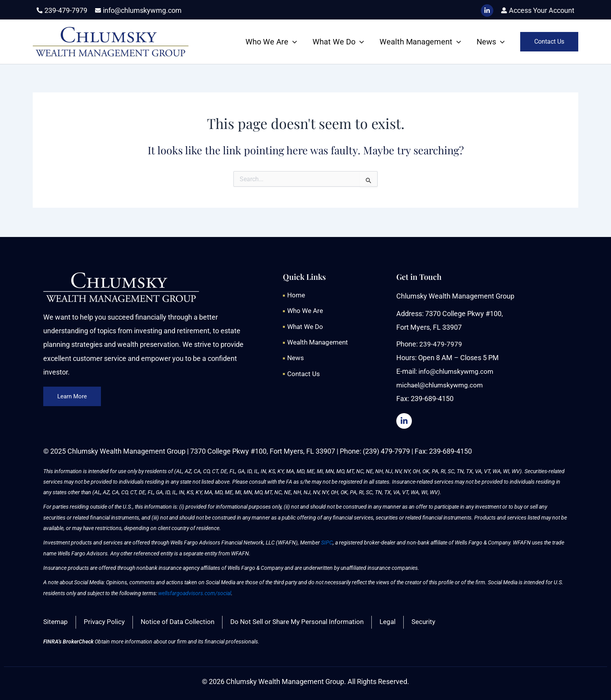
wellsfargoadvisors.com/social (195, 592)
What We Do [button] (338, 42)
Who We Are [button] (271, 42)
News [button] (491, 42)
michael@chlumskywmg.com (442, 384)
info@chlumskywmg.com (458, 370)
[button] (293, 42)
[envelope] (138, 10)
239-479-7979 (441, 343)
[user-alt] (538, 10)
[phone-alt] (62, 10)
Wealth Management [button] (420, 42)
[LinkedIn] (487, 11)
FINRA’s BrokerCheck (68, 642)
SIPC (327, 542)
